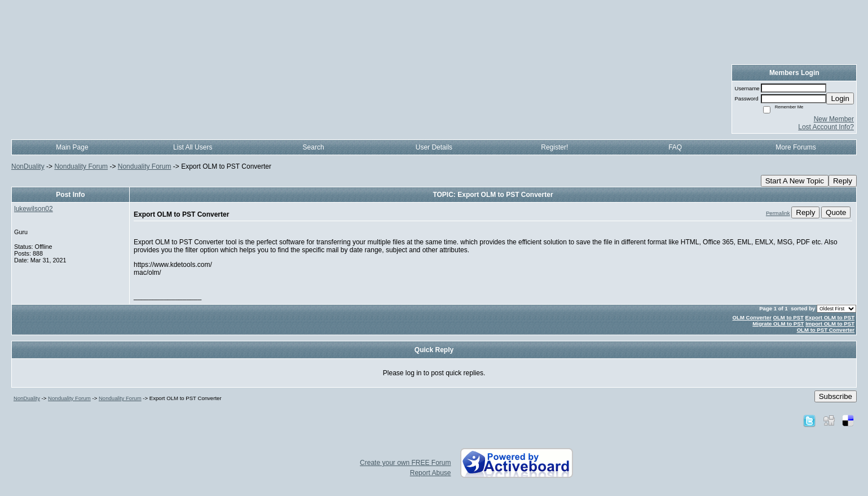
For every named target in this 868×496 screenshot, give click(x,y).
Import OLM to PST (830, 324)
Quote (836, 212)
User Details (434, 147)
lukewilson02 (34, 209)
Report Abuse (431, 473)
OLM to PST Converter (826, 330)
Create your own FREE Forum (405, 463)
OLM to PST (788, 317)
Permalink (778, 213)
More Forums (796, 147)
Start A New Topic (795, 181)
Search (314, 147)
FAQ (675, 147)
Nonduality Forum (81, 166)
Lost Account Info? (826, 127)
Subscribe (836, 396)
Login (840, 98)
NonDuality (28, 166)
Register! (554, 147)
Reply (843, 181)
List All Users (193, 147)
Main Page (72, 147)
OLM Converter (752, 317)
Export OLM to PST (830, 317)
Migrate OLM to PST (778, 324)
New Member (834, 119)
